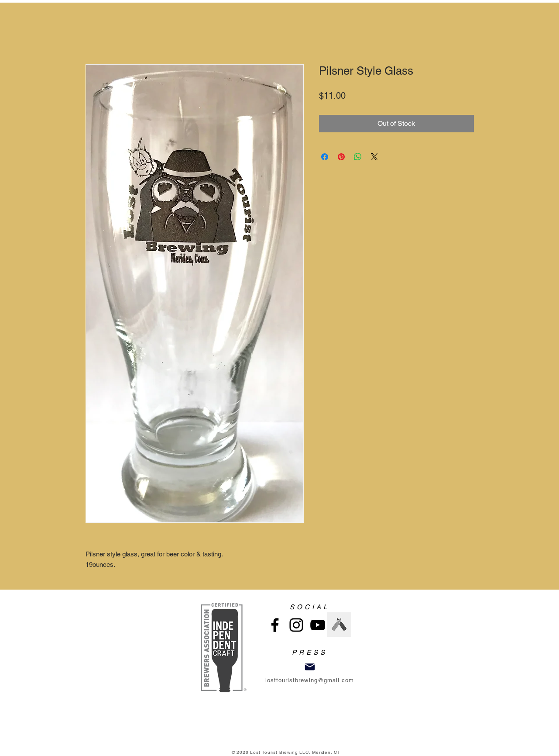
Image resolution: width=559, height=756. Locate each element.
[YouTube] (318, 625)
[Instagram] (296, 625)
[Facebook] (275, 625)
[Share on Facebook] (325, 157)
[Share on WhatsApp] (358, 157)
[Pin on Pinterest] (341, 157)
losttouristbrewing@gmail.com (310, 680)
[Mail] (310, 667)
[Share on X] (374, 157)
